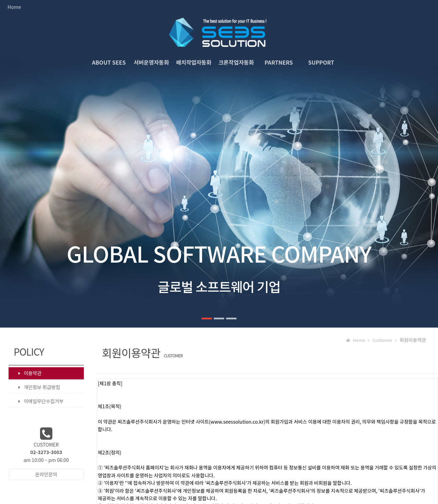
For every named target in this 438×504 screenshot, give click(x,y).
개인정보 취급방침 (36, 387)
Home (14, 7)
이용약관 (27, 373)
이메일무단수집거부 (37, 401)
